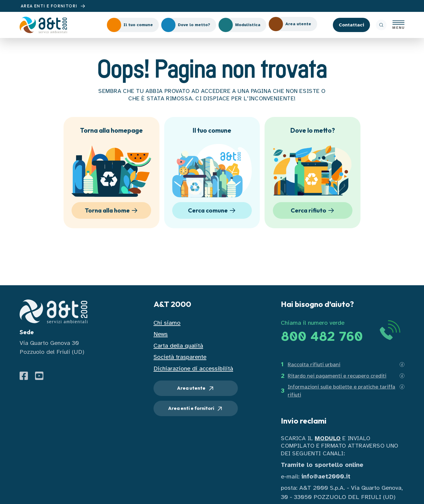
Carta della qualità (178, 346)
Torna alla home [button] (112, 211)
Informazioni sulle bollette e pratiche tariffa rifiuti (341, 391)
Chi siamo (167, 323)
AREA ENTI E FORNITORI (54, 6)
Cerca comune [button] (213, 211)
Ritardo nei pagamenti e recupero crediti (337, 376)
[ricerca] (381, 25)
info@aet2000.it (326, 477)
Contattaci (351, 25)
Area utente (196, 389)
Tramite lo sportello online (322, 465)
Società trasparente (180, 357)
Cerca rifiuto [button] (313, 211)
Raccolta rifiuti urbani (314, 364)
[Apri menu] (398, 25)
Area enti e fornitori (196, 409)
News (161, 334)
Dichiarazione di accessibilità (193, 369)
